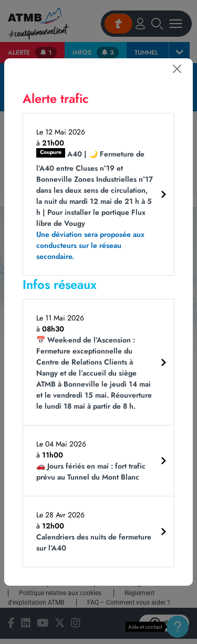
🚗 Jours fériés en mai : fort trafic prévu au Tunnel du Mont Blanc (91, 471)
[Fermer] (177, 69)
